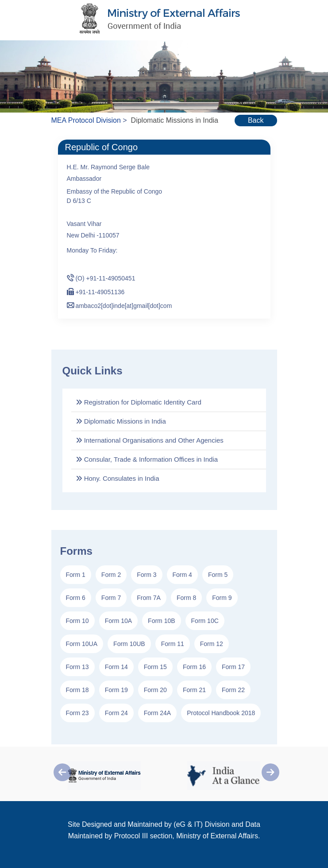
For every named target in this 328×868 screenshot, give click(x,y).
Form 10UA (82, 644)
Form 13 (77, 667)
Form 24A (157, 713)
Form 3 (147, 575)
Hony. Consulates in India (118, 478)
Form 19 (116, 690)
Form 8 (186, 598)
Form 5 (218, 575)
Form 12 (212, 644)
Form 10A (118, 621)
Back (256, 120)
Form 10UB (129, 644)
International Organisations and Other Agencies (150, 440)
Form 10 (77, 621)
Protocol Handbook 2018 (221, 713)
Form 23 (77, 713)
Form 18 (77, 690)
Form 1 (76, 575)
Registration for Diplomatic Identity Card (139, 402)
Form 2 (111, 575)
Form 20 (155, 690)
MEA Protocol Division (86, 120)
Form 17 (233, 667)
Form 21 (194, 690)
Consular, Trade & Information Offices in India (147, 459)
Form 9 (222, 598)
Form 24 (116, 713)
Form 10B (161, 621)
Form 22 (233, 690)
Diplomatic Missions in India (121, 421)
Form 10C (205, 621)
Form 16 (194, 667)
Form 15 (155, 667)
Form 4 (182, 575)
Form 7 (111, 598)
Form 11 (173, 644)
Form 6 (76, 598)
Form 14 (116, 667)
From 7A (149, 598)
